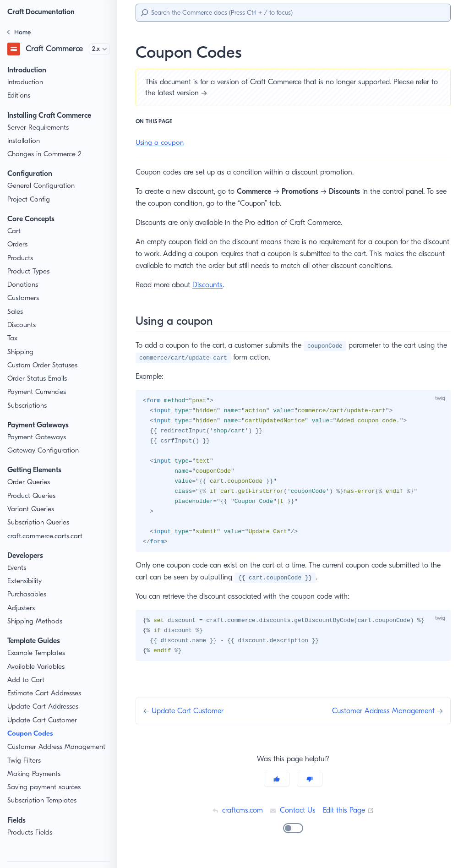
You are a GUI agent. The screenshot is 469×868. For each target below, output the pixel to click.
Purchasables (28, 594)
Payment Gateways (38, 437)
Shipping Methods (35, 621)
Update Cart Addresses (43, 707)
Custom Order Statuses (44, 365)
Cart (14, 231)
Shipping (21, 352)
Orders (18, 244)
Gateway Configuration (43, 450)
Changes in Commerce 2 (46, 154)
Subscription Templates (43, 800)
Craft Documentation (44, 12)
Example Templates (38, 653)
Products (21, 258)
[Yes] (277, 785)
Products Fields (31, 833)
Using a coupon (160, 143)
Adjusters (22, 608)
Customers (24, 298)
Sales (16, 312)
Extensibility (26, 581)
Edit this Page (349, 816)
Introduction (25, 82)
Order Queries (29, 482)
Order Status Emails (38, 379)
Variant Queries (31, 509)
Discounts (23, 325)
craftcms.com (236, 816)
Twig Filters (25, 761)
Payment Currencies (39, 392)
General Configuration (41, 186)
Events (18, 568)
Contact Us (293, 816)
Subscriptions (28, 406)
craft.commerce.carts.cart (46, 536)
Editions (20, 96)
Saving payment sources (45, 787)
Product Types (30, 271)
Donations (23, 285)
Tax (13, 338)
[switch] (293, 834)
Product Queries (33, 496)
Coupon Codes (32, 734)
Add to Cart (25, 680)
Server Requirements (40, 128)
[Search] (293, 13)
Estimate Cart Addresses (46, 693)
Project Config (29, 199)
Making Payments (35, 774)
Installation (24, 141)
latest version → (192, 93)
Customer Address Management (57, 747)
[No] (310, 785)
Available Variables (37, 667)
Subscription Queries (40, 522)
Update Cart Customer (42, 720)
